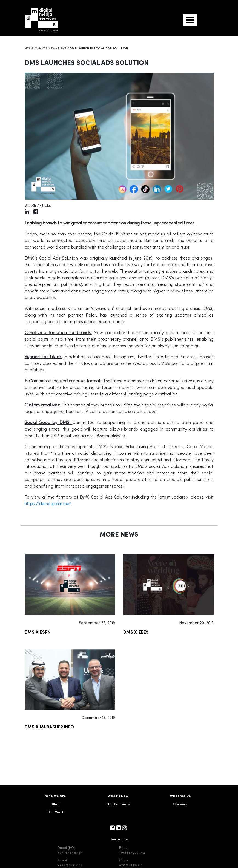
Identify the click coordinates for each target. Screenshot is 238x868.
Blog (56, 804)
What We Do (180, 796)
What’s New (118, 796)
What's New (46, 49)
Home (29, 49)
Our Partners (118, 804)
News (62, 49)
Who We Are (56, 796)
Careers (180, 804)
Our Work (56, 812)
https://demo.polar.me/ (48, 504)
